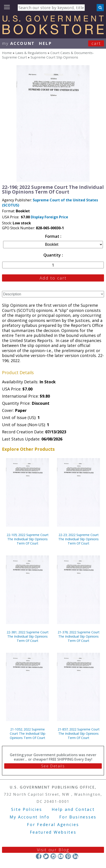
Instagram (53, 856)
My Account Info (30, 817)
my (18, 43)
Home (7, 53)
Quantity (53, 255)
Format (53, 236)
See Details (53, 766)
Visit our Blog (53, 850)
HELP (45, 43)
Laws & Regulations (31, 53)
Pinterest (68, 856)
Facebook (39, 856)
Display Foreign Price (49, 217)
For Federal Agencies (53, 824)
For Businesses (78, 817)
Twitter (46, 856)
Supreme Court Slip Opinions (54, 57)
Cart (96, 43)
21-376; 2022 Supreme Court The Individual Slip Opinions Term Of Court (79, 636)
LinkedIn (75, 856)
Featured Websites (53, 832)
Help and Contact (73, 809)
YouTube (61, 856)
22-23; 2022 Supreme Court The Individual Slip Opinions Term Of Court (78, 539)
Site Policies (26, 809)
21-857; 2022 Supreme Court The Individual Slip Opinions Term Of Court (79, 733)
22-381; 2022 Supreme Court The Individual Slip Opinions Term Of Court (28, 636)
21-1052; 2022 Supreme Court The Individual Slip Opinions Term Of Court (28, 733)
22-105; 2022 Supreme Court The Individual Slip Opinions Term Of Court (28, 539)
